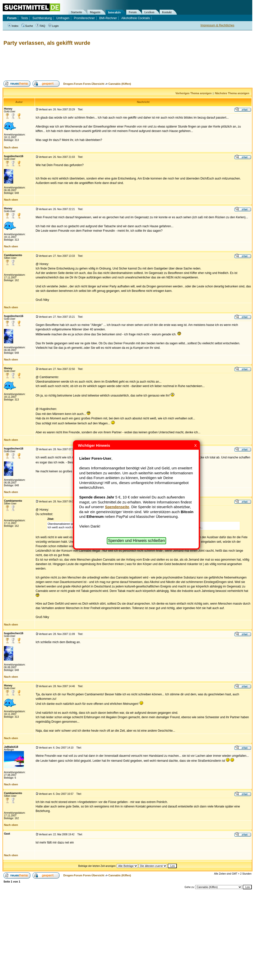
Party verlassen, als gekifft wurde (47, 43)
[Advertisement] (93, 63)
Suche (27, 26)
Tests (24, 18)
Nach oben (11, 147)
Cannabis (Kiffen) (120, 84)
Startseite (77, 12)
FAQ (40, 26)
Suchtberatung (42, 18)
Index (13, 26)
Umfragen (63, 18)
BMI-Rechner (108, 18)
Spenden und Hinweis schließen (137, 541)
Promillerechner (84, 18)
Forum (133, 12)
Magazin (95, 12)
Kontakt (167, 12)
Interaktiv (115, 12)
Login (54, 26)
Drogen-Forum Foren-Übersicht (84, 84)
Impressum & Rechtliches (217, 25)
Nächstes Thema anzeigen (232, 93)
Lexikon (149, 12)
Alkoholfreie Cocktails (136, 18)
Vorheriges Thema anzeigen (194, 93)
